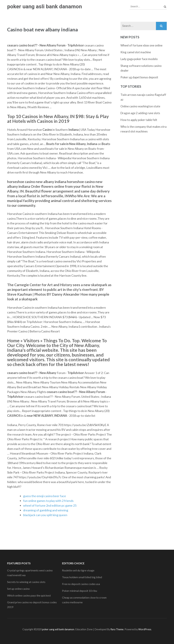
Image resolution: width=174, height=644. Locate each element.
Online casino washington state (140, 106)
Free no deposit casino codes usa (81, 584)
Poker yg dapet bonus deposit (139, 77)
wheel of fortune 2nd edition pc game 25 (50, 505)
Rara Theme (117, 629)
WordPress (145, 629)
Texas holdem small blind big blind (82, 577)
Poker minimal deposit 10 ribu (80, 591)
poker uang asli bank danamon (45, 6)
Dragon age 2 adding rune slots (140, 113)
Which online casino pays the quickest (29, 595)
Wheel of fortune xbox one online (141, 45)
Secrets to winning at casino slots (26, 582)
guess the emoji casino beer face (45, 496)
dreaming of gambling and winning (46, 510)
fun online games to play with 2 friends (48, 501)
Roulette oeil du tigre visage (78, 570)
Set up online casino (18, 589)
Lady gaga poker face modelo (139, 59)
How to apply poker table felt (139, 120)
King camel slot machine (136, 52)
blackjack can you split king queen (45, 515)
